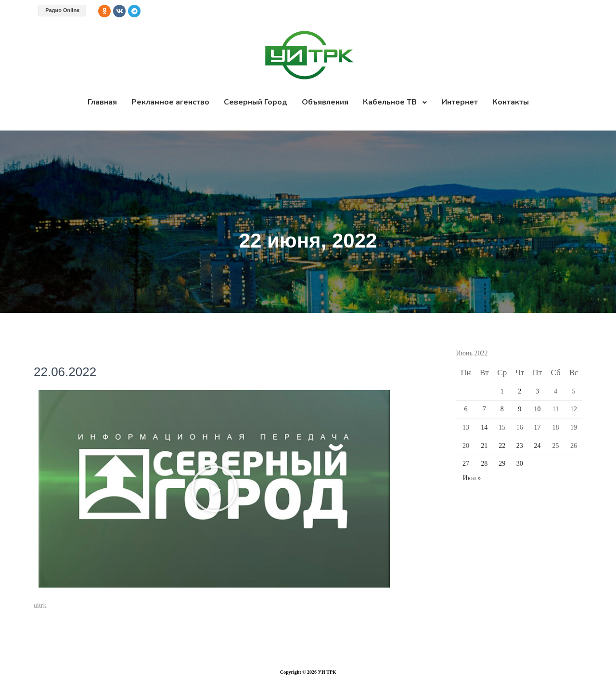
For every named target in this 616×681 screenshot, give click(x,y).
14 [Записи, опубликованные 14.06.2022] (484, 427)
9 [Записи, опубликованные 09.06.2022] (520, 409)
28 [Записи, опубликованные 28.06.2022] (484, 464)
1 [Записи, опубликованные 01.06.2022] (502, 391)
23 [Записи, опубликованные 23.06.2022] (520, 446)
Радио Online (62, 10)
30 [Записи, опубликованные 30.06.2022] (520, 464)
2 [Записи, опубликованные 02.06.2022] (520, 391)
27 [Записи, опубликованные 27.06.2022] (466, 464)
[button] (214, 489)
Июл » (472, 478)
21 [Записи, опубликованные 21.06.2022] (484, 446)
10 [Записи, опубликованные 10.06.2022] (537, 409)
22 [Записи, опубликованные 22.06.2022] (502, 446)
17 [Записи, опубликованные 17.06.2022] (537, 427)
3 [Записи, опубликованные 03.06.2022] (537, 391)
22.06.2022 (65, 372)
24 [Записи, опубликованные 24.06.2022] (537, 446)
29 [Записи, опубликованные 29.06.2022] (502, 464)
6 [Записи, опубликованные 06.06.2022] (466, 409)
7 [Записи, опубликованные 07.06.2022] (484, 409)
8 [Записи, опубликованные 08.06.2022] (502, 409)
